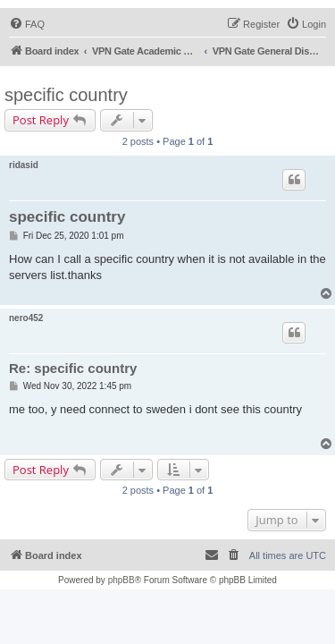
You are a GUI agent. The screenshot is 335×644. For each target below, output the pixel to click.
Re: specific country (73, 368)
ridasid (24, 165)
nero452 (26, 318)
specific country (66, 95)
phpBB (121, 580)
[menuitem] (27, 24)
